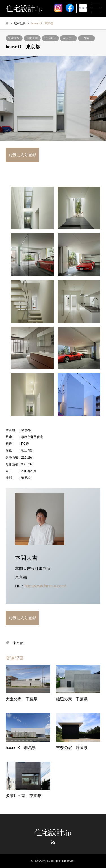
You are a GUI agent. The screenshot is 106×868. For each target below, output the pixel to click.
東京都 (18, 643)
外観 (86, 38)
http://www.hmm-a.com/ (45, 586)
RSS (53, 842)
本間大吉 (32, 38)
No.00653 (14, 38)
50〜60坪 (50, 38)
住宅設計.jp (53, 833)
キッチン (68, 38)
